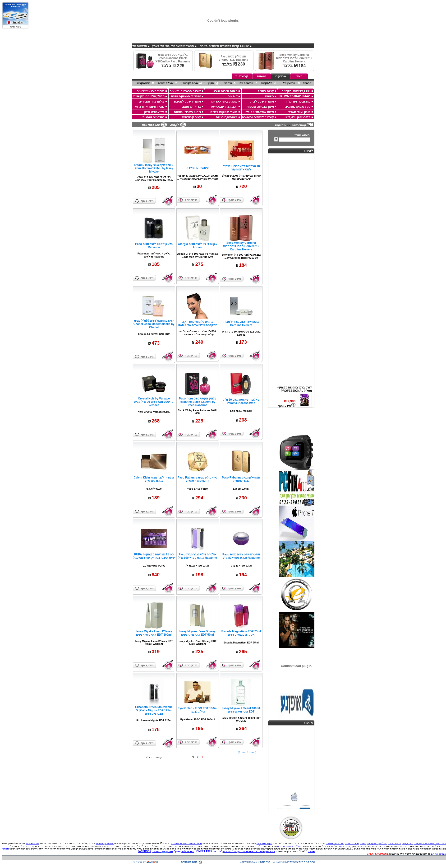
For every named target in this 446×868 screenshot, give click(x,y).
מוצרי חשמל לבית (262, 101)
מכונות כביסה (352, 843)
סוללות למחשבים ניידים (289, 846)
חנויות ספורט (395, 843)
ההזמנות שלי (246, 83)
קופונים (233, 96)
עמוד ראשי (299, 125)
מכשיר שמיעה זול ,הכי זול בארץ (160, 46)
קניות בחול (345, 846)
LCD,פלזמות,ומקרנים (296, 91)
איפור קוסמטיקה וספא (186, 96)
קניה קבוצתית (192, 117)
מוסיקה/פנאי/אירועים (150, 91)
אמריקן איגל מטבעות (234, 851)
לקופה (174, 125)
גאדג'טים (383, 843)
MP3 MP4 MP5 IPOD (150, 107)
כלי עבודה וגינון (154, 112)
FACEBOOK (145, 851)
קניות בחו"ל (266, 91)
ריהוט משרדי (33, 843)
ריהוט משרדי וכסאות (187, 112)
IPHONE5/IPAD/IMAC (295, 96)
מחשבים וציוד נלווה (297, 101)
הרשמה (307, 83)
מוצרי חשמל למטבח (187, 101)
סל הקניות (267, 83)
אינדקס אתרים (439, 854)
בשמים (270, 96)
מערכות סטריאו (264, 843)
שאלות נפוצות (166, 83)
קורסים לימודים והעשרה (258, 117)
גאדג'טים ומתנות (154, 117)
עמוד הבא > (154, 757)
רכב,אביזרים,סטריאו (224, 107)
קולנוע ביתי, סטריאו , (224, 101)
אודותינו (228, 83)
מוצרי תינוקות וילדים (224, 112)
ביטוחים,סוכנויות (227, 117)
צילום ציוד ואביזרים (152, 101)
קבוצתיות (242, 76)
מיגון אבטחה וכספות (260, 107)
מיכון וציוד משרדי (299, 112)
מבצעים (281, 76)
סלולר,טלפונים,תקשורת (149, 96)
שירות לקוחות (191, 83)
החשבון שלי (289, 83)
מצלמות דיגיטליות (335, 843)
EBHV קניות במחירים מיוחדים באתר (211, 46)
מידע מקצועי (144, 83)
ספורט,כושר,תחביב (298, 107)
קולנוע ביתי (408, 843)
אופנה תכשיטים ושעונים (185, 91)
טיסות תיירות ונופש (225, 91)
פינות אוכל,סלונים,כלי (260, 112)
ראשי (299, 76)
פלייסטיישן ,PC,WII (298, 117)
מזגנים (363, 843)
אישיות (261, 76)
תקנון (211, 83)
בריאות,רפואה (191, 107)
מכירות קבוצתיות (105, 843)
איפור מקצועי (268, 851)
